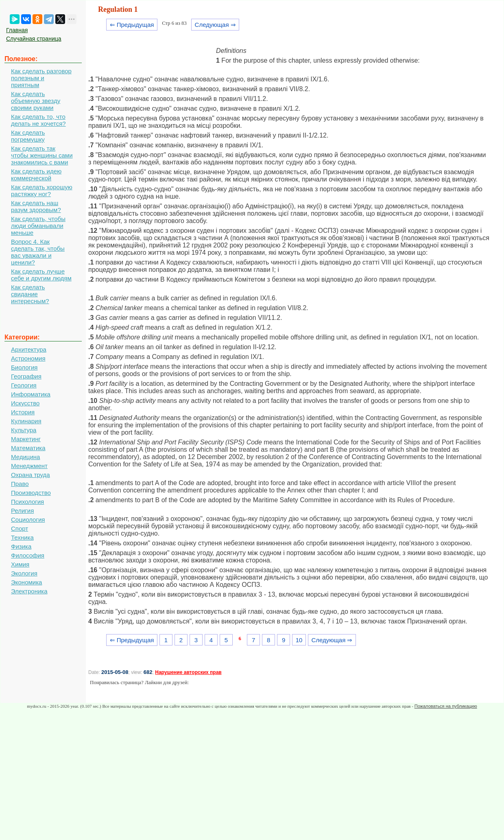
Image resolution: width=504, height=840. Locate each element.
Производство (31, 493)
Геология (24, 385)
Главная (17, 30)
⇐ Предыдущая (132, 25)
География (26, 376)
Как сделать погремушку (28, 136)
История (23, 412)
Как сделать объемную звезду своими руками (36, 101)
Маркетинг (26, 439)
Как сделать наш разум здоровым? (36, 206)
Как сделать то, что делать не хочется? (38, 120)
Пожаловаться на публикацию (446, 706)
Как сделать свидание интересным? (30, 294)
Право (20, 484)
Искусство (25, 403)
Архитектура (29, 349)
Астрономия (28, 358)
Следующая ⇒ (215, 25)
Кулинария (26, 421)
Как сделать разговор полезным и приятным (41, 78)
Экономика (26, 582)
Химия (20, 564)
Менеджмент (29, 466)
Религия (22, 511)
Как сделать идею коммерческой (36, 175)
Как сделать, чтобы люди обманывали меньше (38, 226)
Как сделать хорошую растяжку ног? (42, 190)
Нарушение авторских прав (188, 672)
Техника (22, 537)
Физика (21, 546)
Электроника (29, 591)
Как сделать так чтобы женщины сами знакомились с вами (42, 155)
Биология (24, 367)
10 (299, 640)
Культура (24, 430)
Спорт (20, 528)
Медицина (25, 457)
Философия (28, 555)
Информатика (31, 394)
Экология (24, 573)
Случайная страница (34, 39)
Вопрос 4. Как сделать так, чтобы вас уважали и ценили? (38, 252)
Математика (28, 448)
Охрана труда (31, 475)
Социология (28, 520)
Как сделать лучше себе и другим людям (41, 275)
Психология (27, 502)
